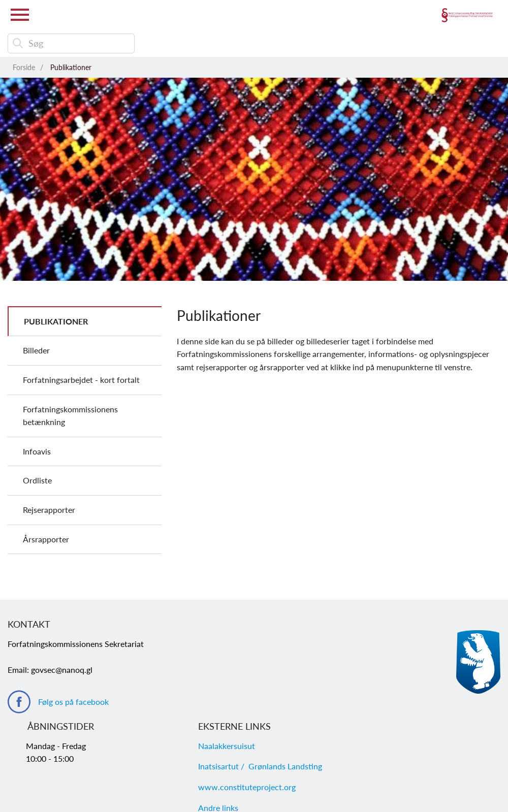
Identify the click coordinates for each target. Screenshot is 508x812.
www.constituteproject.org (247, 787)
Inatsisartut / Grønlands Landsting (260, 766)
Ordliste (37, 480)
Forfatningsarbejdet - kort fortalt (81, 380)
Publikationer (71, 67)
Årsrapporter (46, 539)
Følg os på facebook (73, 702)
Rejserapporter (49, 510)
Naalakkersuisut (227, 746)
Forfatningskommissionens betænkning (70, 416)
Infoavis (37, 451)
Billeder (36, 350)
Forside (24, 67)
